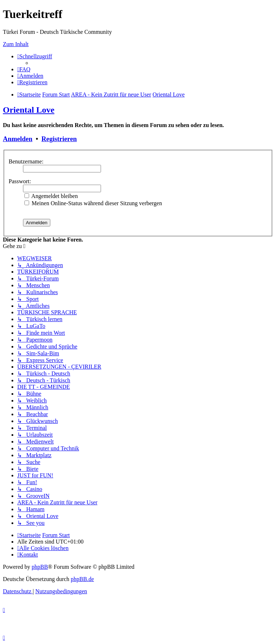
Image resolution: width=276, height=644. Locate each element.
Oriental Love (29, 110)
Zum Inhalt (16, 44)
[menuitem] (24, 69)
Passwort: (20, 181)
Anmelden (18, 139)
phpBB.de (82, 579)
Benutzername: (26, 161)
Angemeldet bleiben (51, 196)
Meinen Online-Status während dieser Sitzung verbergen (93, 203)
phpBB (40, 567)
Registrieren (59, 139)
